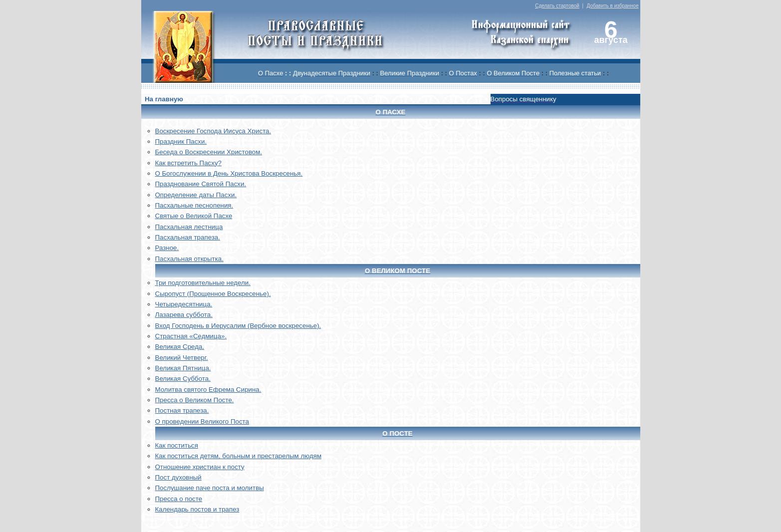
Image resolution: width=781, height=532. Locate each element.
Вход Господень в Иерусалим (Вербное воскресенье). (238, 326)
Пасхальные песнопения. (194, 205)
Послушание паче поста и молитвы (210, 488)
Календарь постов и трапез (197, 509)
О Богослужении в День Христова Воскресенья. (229, 173)
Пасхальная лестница (189, 227)
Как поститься (177, 445)
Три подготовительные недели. (203, 283)
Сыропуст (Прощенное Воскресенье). (213, 294)
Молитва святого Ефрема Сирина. (208, 390)
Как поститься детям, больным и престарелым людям (239, 456)
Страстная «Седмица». (191, 336)
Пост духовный (178, 477)
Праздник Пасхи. (181, 141)
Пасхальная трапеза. (188, 237)
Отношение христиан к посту (200, 467)
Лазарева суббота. (184, 315)
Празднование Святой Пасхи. (201, 184)
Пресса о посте (179, 499)
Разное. (167, 248)
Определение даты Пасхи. (196, 195)
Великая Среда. (180, 347)
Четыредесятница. (184, 304)
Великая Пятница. (183, 368)
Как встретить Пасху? (189, 163)
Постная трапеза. (182, 410)
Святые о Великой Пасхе (194, 216)
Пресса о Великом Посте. (195, 400)
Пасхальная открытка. (189, 259)
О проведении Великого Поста (202, 421)
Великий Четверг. (182, 358)
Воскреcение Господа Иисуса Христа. (213, 131)
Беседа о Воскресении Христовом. (209, 152)
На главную (164, 99)
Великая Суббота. (183, 379)
